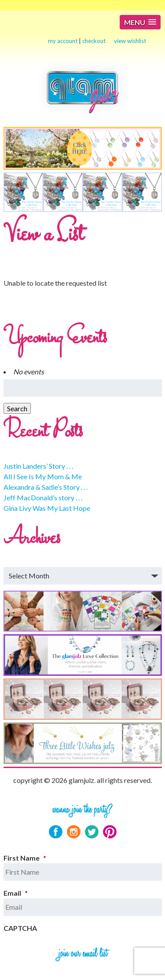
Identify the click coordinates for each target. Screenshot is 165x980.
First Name (25, 858)
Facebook (56, 832)
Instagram (74, 832)
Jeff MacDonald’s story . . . (43, 497)
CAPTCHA (20, 928)
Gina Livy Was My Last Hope (47, 508)
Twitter (92, 832)
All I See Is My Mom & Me (43, 476)
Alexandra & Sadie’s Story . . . (46, 487)
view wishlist (130, 41)
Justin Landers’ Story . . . (38, 466)
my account (63, 41)
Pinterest (110, 832)
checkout (94, 41)
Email (16, 893)
